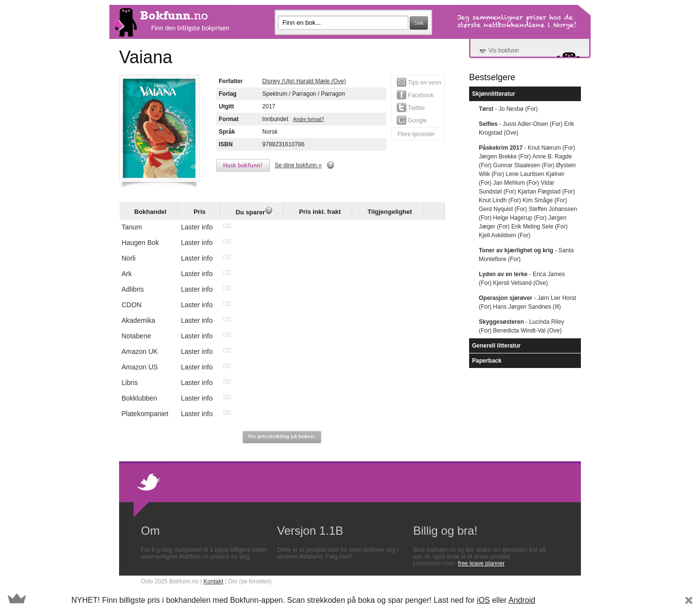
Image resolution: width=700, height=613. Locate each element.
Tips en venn (419, 82)
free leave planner (481, 563)
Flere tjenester (416, 134)
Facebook (415, 95)
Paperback (487, 361)
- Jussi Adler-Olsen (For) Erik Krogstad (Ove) (526, 128)
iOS (483, 600)
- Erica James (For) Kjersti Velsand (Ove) (522, 279)
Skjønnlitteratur (494, 94)
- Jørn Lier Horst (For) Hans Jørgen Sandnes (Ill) (527, 302)
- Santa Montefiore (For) (526, 255)
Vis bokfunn (504, 51)
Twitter (411, 107)
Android (522, 600)
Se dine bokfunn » (298, 165)
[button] (350, 600)
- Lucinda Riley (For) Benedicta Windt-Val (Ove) (521, 326)
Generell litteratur (496, 346)
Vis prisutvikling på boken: (282, 436)
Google (412, 120)
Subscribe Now (584, 600)
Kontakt (214, 581)
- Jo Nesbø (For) (508, 109)
